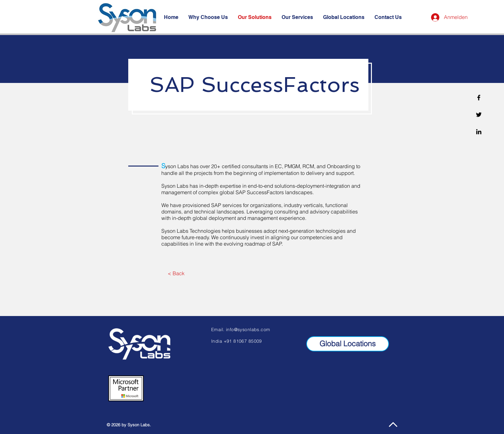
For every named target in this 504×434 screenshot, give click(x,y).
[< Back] (176, 273)
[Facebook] (479, 98)
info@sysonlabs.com (248, 330)
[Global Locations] (348, 344)
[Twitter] (479, 115)
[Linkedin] (479, 132)
